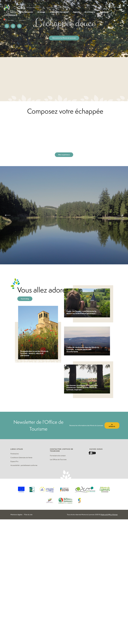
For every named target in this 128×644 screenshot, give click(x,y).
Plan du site (28, 515)
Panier (22, 20)
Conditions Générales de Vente (21, 458)
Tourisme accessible (53, 8)
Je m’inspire (100, 13)
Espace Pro (14, 461)
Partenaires (15, 454)
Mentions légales (16, 515)
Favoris (11, 20)
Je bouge (44, 13)
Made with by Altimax (109, 515)
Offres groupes (32, 8)
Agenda (84, 13)
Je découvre (27, 13)
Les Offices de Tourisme (58, 459)
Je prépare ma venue (64, 13)
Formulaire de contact (58, 456)
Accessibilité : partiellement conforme (24, 465)
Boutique (116, 13)
